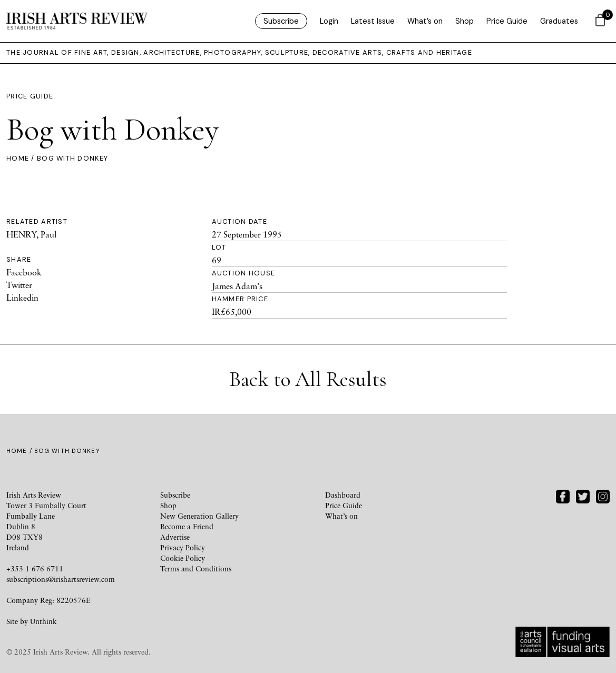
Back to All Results (308, 379)
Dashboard (343, 495)
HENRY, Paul (31, 234)
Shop (465, 21)
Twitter (19, 285)
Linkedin (22, 298)
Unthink (43, 621)
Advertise (175, 537)
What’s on (425, 21)
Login (329, 21)
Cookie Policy (183, 558)
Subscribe (281, 21)
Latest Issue (373, 21)
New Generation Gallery (199, 516)
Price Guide (507, 21)
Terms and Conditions (196, 568)
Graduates (559, 21)
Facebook (24, 272)
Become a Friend (187, 526)
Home (18, 158)
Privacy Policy (183, 547)
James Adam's (237, 286)
